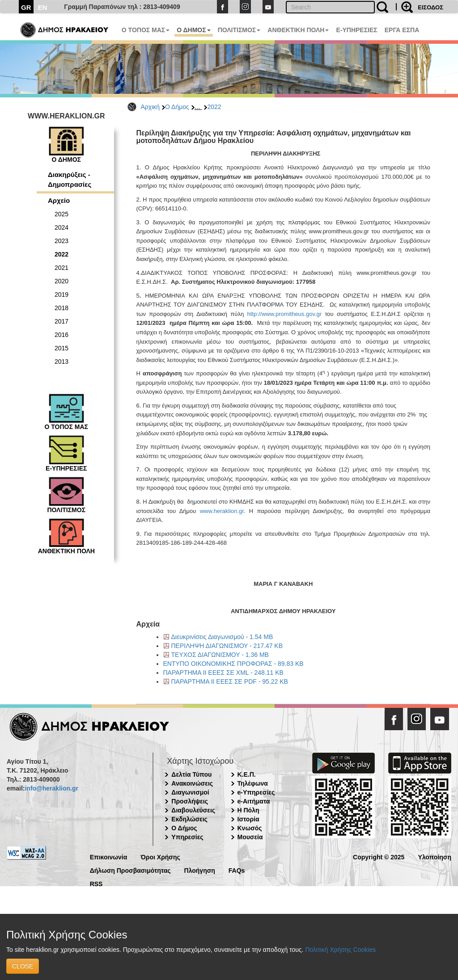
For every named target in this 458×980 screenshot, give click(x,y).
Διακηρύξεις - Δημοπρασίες (70, 179)
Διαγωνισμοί (190, 792)
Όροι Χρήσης (160, 856)
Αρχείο (59, 200)
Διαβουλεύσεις (193, 810)
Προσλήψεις (190, 801)
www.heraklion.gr (222, 511)
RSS (96, 883)
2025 (61, 214)
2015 (61, 348)
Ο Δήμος (177, 107)
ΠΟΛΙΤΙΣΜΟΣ (239, 30)
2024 (61, 227)
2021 (61, 268)
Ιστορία (248, 819)
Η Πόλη (248, 810)
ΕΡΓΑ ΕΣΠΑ (402, 30)
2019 (61, 294)
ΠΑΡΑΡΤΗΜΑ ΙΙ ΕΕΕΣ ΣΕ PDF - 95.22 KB (230, 681)
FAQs (237, 870)
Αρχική (151, 107)
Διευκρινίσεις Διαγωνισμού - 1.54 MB (222, 637)
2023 (61, 241)
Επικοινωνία (109, 856)
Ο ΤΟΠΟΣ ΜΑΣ (146, 30)
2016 (61, 335)
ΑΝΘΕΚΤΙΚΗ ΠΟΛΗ (298, 30)
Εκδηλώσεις (189, 819)
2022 (214, 107)
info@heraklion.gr (51, 788)
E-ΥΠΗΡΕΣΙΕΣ (356, 30)
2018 (61, 308)
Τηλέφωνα (253, 783)
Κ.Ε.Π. (247, 774)
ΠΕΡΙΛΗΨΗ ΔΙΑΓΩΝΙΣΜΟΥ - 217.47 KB (227, 646)
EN (43, 7)
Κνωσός (250, 828)
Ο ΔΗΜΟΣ (193, 30)
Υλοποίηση (435, 856)
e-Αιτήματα (254, 801)
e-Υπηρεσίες (256, 792)
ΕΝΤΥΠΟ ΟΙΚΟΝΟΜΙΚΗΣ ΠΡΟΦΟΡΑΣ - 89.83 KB (233, 664)
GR (26, 7)
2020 (61, 281)
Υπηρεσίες (187, 837)
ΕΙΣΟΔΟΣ (430, 7)
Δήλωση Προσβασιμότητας (130, 870)
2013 (61, 362)
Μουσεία (250, 837)
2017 (61, 321)
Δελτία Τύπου (191, 774)
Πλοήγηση (200, 870)
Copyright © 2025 (379, 856)
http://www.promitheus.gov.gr (284, 314)
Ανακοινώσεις (192, 783)
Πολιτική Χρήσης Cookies (340, 950)
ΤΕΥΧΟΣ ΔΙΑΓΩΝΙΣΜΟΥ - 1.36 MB (220, 655)
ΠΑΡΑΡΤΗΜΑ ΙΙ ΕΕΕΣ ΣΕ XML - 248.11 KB (223, 673)
